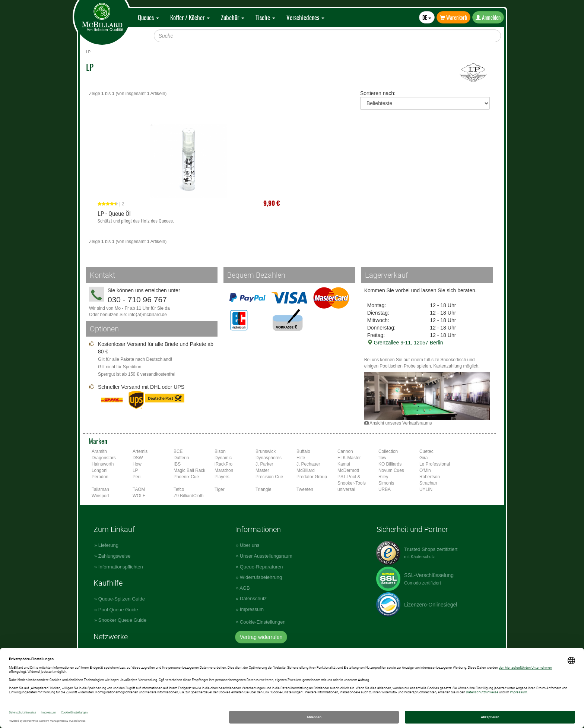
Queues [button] (148, 17)
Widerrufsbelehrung (261, 577)
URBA (385, 489)
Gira (423, 458)
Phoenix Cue (186, 477)
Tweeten (305, 489)
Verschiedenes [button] (305, 17)
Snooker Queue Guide (122, 620)
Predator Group (312, 477)
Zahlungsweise (115, 556)
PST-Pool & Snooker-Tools (352, 480)
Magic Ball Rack (189, 470)
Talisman (100, 489)
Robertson (430, 477)
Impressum (252, 609)
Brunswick (266, 451)
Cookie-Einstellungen (263, 622)
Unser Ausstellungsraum (266, 556)
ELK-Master (349, 458)
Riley (383, 477)
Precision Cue (269, 477)
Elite (301, 458)
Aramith (99, 451)
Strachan (428, 483)
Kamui (344, 464)
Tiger (220, 489)
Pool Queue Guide (118, 610)
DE (427, 17)
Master (262, 470)
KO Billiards (390, 464)
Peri (137, 477)
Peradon (100, 477)
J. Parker (264, 464)
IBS (177, 464)
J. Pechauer (308, 464)
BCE (178, 451)
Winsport (100, 496)
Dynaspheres (269, 458)
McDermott (348, 470)
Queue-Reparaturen (261, 567)
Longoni (99, 470)
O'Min (425, 470)
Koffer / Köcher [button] (190, 17)
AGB (245, 588)
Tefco (179, 489)
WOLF (139, 496)
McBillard (306, 470)
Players (222, 477)
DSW (138, 458)
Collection (388, 451)
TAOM (139, 489)
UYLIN (426, 489)
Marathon (224, 470)
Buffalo (303, 451)
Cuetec (426, 451)
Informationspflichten (121, 567)
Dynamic (223, 458)
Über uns (250, 545)
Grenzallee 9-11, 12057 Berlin (405, 343)
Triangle (264, 489)
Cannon (345, 451)
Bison (220, 451)
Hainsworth (103, 464)
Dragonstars (104, 458)
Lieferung (108, 545)
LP (135, 470)
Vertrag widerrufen (261, 637)
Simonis (386, 483)
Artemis (140, 451)
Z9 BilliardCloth (189, 496)
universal (346, 489)
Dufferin (181, 458)
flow (382, 458)
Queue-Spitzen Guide (122, 599)
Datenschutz (253, 598)
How (137, 464)
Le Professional (435, 464)
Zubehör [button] (233, 17)
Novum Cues (391, 470)
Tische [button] (265, 17)
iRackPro (223, 464)
